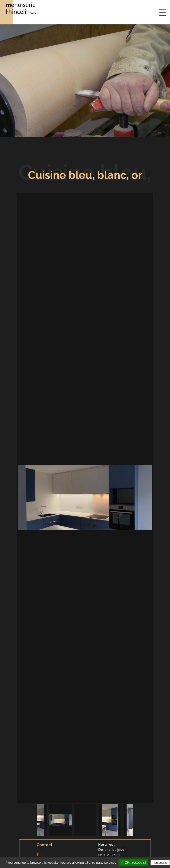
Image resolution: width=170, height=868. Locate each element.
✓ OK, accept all (133, 862)
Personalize (160, 863)
